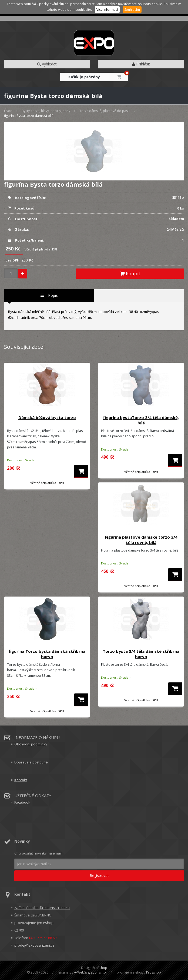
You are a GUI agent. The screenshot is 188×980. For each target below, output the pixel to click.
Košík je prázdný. (85, 77)
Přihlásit (141, 64)
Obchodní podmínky (31, 744)
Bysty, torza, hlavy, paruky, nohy (46, 111)
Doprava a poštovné (31, 762)
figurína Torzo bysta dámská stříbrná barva (47, 654)
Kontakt (21, 780)
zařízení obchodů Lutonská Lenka (42, 908)
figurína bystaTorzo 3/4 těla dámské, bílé (141, 420)
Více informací (107, 10)
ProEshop (100, 968)
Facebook (22, 802)
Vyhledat (47, 64)
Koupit (130, 273)
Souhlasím (132, 10)
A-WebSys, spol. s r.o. (90, 972)
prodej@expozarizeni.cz (34, 945)
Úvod (8, 111)
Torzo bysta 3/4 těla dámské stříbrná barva (141, 654)
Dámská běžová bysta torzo (47, 417)
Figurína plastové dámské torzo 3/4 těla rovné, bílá (141, 540)
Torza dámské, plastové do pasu (105, 111)
